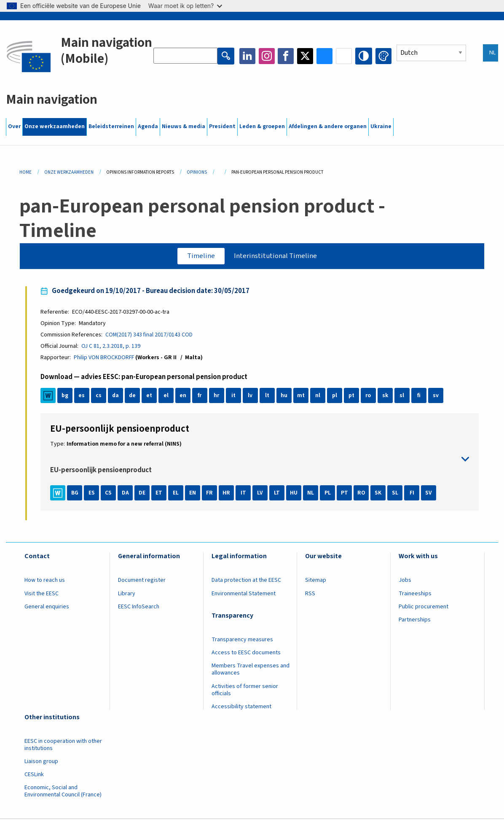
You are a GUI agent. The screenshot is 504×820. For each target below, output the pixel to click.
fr (201, 397)
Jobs (405, 581)
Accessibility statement (241, 707)
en (184, 397)
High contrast (364, 56)
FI (413, 494)
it (235, 397)
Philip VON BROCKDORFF (105, 358)
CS (110, 494)
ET (160, 494)
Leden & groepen (262, 126)
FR (211, 494)
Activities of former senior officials (245, 691)
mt (302, 397)
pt (353, 397)
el (167, 397)
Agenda (148, 126)
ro (369, 397)
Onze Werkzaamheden (69, 172)
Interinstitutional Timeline (276, 256)
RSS (310, 594)
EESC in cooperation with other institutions (63, 746)
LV (261, 494)
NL (312, 494)
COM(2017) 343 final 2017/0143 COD (150, 335)
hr (218, 397)
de (133, 397)
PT (346, 494)
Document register (142, 581)
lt (268, 397)
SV (430, 494)
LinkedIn (248, 56)
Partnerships (415, 621)
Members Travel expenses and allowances (251, 671)
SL (396, 494)
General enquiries (47, 608)
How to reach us (45, 581)
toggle (260, 460)
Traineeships (415, 594)
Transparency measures (242, 641)
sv (437, 397)
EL (177, 494)
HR (228, 494)
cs (99, 397)
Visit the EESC (42, 594)
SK (379, 494)
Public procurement (424, 608)
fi (420, 397)
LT (278, 494)
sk (386, 397)
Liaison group (41, 762)
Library (127, 594)
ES (93, 494)
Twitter (306, 56)
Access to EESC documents (246, 654)
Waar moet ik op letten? (185, 6)
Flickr (345, 56)
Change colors (383, 56)
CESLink (34, 776)
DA (127, 494)
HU (295, 494)
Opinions (197, 172)
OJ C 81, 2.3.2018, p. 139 (112, 347)
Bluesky (325, 56)
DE (143, 494)
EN (194, 494)
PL (329, 494)
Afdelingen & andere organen (328, 126)
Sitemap (316, 581)
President (222, 126)
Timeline (200, 256)
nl (319, 397)
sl (403, 397)
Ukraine (381, 126)
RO (363, 494)
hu (285, 397)
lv (251, 397)
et (150, 397)
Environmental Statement (244, 594)
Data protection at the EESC (246, 581)
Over (14, 126)
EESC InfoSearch (139, 608)
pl (335, 397)
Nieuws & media (184, 126)
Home (25, 172)
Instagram (267, 56)
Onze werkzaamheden (55, 126)
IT (245, 494)
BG (76, 494)
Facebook (287, 56)
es (83, 397)
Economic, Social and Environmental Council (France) (64, 792)
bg (66, 397)
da (116, 397)
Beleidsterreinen (111, 126)
